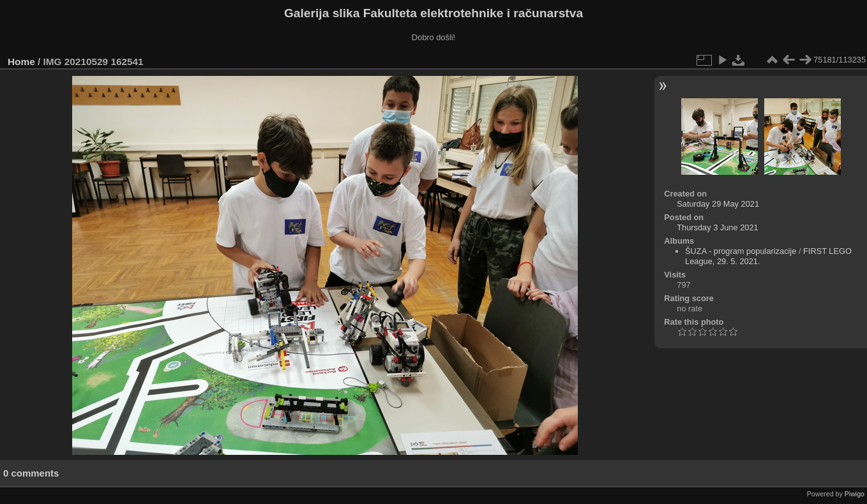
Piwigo (855, 494)
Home (21, 62)
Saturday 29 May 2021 (718, 204)
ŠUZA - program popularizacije (741, 251)
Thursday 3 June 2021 (717, 227)
